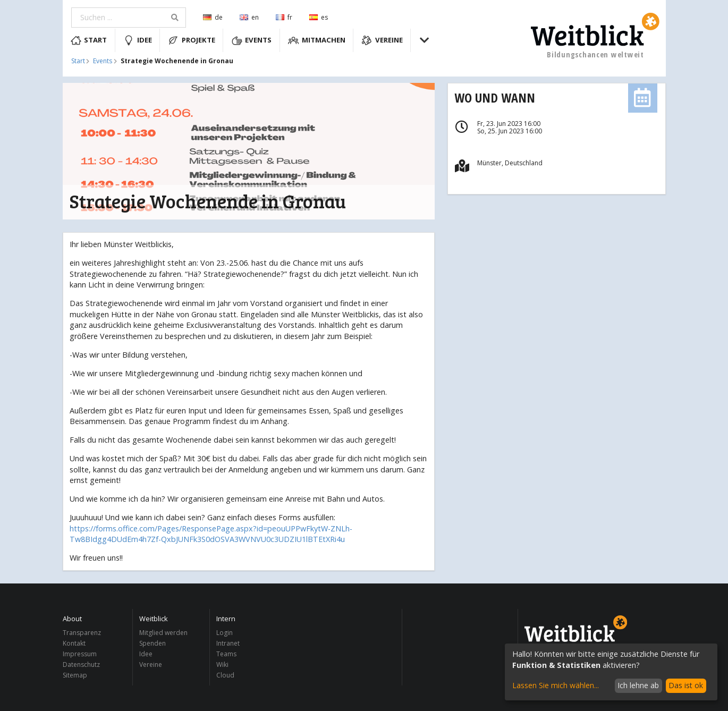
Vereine (382, 40)
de (213, 17)
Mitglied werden (163, 633)
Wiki (222, 665)
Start (89, 40)
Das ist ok (686, 685)
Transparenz (82, 633)
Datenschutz (81, 665)
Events (252, 40)
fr (284, 17)
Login (225, 633)
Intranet (228, 643)
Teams (226, 654)
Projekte (192, 40)
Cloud (225, 675)
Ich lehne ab (638, 685)
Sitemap (75, 675)
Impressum (80, 654)
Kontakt (74, 643)
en (249, 17)
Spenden (153, 643)
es (319, 17)
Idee (138, 40)
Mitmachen (317, 40)
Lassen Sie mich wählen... (556, 685)
